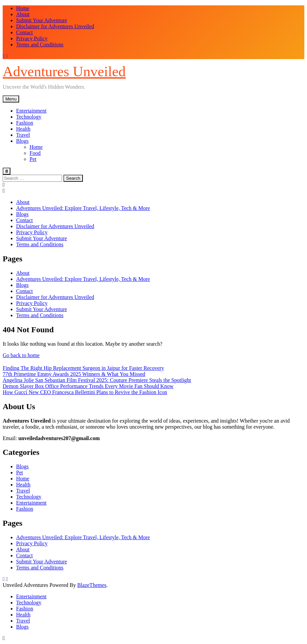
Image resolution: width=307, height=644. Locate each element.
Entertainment (31, 111)
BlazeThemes (92, 585)
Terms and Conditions (40, 45)
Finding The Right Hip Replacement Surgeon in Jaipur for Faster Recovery (83, 368)
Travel (23, 135)
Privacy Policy (32, 38)
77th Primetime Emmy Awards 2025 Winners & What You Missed (74, 374)
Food (35, 153)
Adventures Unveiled (64, 71)
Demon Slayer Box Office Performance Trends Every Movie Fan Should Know (88, 386)
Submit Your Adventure (42, 20)
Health (23, 129)
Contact (24, 32)
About (23, 14)
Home (23, 8)
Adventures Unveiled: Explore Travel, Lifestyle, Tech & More (83, 208)
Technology (29, 117)
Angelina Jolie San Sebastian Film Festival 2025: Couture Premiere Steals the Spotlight (97, 380)
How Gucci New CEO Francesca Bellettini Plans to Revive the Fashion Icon (85, 392)
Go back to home (21, 355)
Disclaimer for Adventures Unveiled (55, 26)
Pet (33, 159)
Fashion (25, 123)
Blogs (22, 141)
